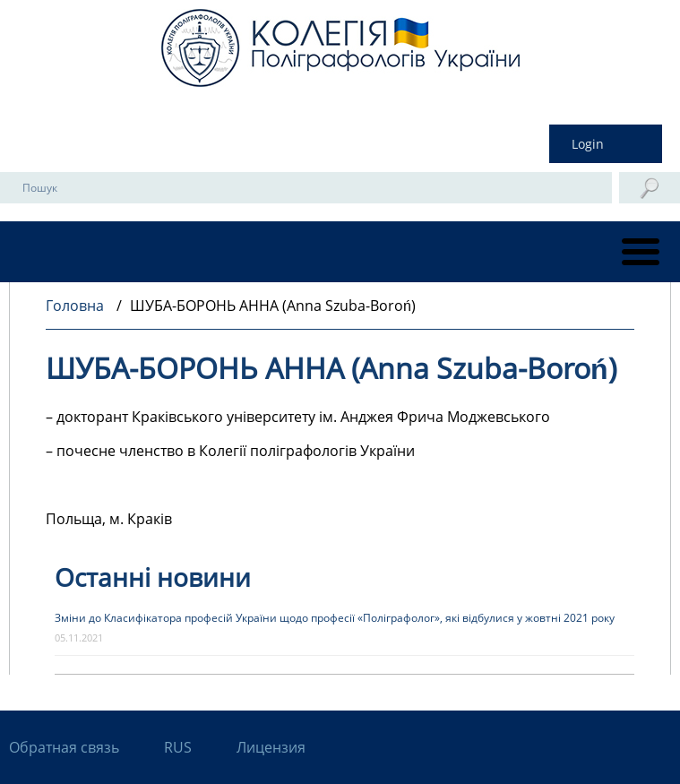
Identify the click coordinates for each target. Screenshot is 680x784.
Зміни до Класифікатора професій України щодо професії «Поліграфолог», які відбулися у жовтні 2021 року (335, 618)
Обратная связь (64, 747)
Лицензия (271, 747)
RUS (178, 747)
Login (588, 144)
